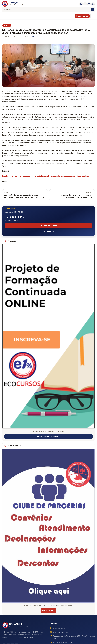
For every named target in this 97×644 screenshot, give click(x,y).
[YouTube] (89, 4)
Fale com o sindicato (48, 226)
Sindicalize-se (82, 16)
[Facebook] (85, 4)
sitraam (35, 37)
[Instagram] (81, 4)
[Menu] (93, 16)
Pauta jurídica (48, 231)
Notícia (7, 25)
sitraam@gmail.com (12, 220)
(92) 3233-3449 (14, 217)
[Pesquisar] (92, 10)
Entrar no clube (48, 610)
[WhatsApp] (93, 4)
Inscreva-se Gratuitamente (48, 436)
